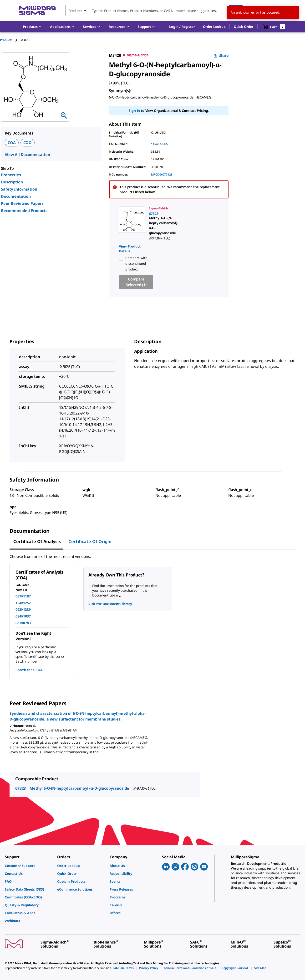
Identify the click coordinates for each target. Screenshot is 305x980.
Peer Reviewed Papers (22, 203)
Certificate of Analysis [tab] (37, 541)
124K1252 (23, 603)
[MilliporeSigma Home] (37, 11)
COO (28, 143)
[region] (169, 248)
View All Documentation (27, 155)
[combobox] (154, 10)
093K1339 (23, 609)
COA (12, 143)
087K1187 (23, 596)
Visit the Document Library (110, 604)
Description (12, 182)
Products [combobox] (75, 11)
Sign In (134, 111)
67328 (20, 788)
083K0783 (23, 623)
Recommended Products (24, 211)
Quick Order (244, 27)
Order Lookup (214, 27)
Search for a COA (29, 670)
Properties (11, 175)
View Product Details (130, 249)
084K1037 (23, 616)
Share (221, 55)
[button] (182, 27)
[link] (131, 224)
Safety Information (19, 189)
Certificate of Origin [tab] (90, 541)
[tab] (10, 40)
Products (6, 40)
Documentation (16, 196)
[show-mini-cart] (274, 27)
